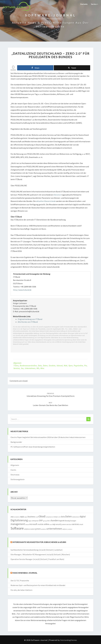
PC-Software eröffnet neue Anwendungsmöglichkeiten (33, 447)
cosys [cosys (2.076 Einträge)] (56, 517)
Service (95, 4)
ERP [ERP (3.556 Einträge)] (41, 520)
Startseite (84, 4)
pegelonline (78, 366)
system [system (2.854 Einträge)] (38, 529)
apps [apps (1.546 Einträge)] (26, 517)
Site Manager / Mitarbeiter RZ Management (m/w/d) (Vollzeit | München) (40, 554)
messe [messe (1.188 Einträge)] (27, 524)
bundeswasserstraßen (28, 366)
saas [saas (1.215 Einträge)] (51, 524)
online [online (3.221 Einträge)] (46, 524)
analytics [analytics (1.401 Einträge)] (17, 517)
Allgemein (17, 363)
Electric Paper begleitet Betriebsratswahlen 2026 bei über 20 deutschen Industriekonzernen (48, 437)
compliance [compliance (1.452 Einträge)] (49, 517)
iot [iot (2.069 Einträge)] (48, 521)
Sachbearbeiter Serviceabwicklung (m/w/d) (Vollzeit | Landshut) (37, 550)
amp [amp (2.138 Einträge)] (12, 517)
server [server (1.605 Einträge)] (64, 524)
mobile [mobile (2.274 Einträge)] (40, 524)
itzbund (60, 366)
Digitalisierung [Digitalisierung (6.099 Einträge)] (19, 520)
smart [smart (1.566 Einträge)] (81, 524)
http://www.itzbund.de (22, 290)
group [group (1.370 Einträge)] (45, 521)
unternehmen (30, 368)
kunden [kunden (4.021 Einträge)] (55, 520)
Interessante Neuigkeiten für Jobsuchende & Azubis (39, 542)
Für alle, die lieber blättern (21, 590)
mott (65, 366)
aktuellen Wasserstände (46, 201)
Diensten (57, 195)
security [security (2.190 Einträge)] (59, 524)
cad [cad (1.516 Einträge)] (37, 517)
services (17, 368)
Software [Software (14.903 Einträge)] (17, 528)
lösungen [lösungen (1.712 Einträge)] (73, 521)
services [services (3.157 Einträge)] (75, 524)
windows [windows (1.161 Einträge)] (70, 529)
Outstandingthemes (69, 640)
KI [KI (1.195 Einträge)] (50, 521)
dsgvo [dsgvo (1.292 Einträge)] (30, 521)
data (40, 366)
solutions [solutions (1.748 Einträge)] (27, 529)
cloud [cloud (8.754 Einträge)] (42, 516)
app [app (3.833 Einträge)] (22, 517)
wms (42, 368)
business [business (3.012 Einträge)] (32, 517)
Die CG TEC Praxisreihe (20, 581)
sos (22, 368)
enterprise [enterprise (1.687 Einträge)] (35, 521)
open (70, 366)
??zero (16, 366)
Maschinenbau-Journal (25, 573)
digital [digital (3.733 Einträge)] (83, 517)
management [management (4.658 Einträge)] (18, 524)
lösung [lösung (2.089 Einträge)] (67, 521)
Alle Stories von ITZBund (28, 322)
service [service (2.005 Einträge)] (69, 524)
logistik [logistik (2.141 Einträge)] (62, 521)
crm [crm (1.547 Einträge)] (59, 517)
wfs (38, 368)
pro (86, 366)
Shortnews (15, 475)
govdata (52, 366)
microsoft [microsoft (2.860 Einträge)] (33, 524)
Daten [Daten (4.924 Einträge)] (68, 516)
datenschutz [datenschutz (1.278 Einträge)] (76, 517)
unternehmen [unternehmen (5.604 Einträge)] (54, 529)
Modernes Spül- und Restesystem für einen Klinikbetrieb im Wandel (38, 585)
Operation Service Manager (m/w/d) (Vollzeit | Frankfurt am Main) (37, 559)
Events (13, 470)
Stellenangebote (18, 479)
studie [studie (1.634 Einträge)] (32, 529)
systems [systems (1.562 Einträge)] (44, 529)
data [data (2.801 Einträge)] (63, 517)
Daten (45, 366)
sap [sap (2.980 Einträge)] (54, 524)
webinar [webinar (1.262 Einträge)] (65, 529)
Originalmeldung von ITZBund (30, 319)
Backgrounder (16, 442)
